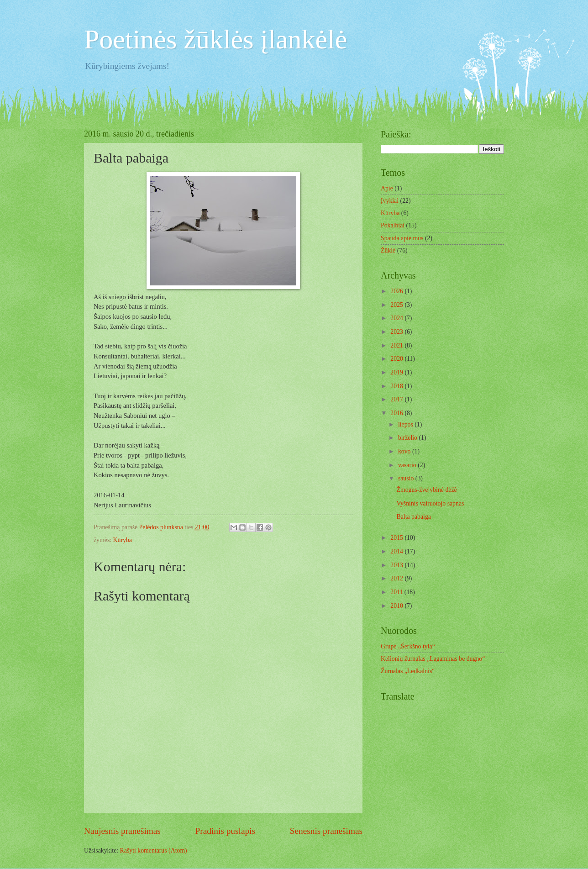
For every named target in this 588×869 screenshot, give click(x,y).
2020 (397, 359)
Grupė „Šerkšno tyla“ (408, 646)
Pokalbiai (393, 225)
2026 (397, 291)
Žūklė (388, 250)
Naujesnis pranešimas (122, 831)
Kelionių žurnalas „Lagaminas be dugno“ (433, 659)
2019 (397, 372)
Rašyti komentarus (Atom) (154, 851)
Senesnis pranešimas (326, 831)
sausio (407, 478)
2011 (397, 592)
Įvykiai (390, 201)
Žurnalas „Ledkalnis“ (408, 671)
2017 (397, 399)
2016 (397, 413)
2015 (397, 538)
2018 (397, 386)
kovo (405, 451)
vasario (408, 465)
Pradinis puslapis (225, 831)
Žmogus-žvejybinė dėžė (426, 490)
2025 (397, 305)
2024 (397, 318)
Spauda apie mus (402, 238)
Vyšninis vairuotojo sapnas (430, 503)
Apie (387, 188)
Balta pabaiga (413, 517)
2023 (397, 332)
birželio (409, 438)
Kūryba (123, 540)
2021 (397, 345)
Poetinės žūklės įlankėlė (216, 39)
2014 (397, 551)
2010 (397, 606)
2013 (397, 565)
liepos (406, 424)
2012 (397, 578)
